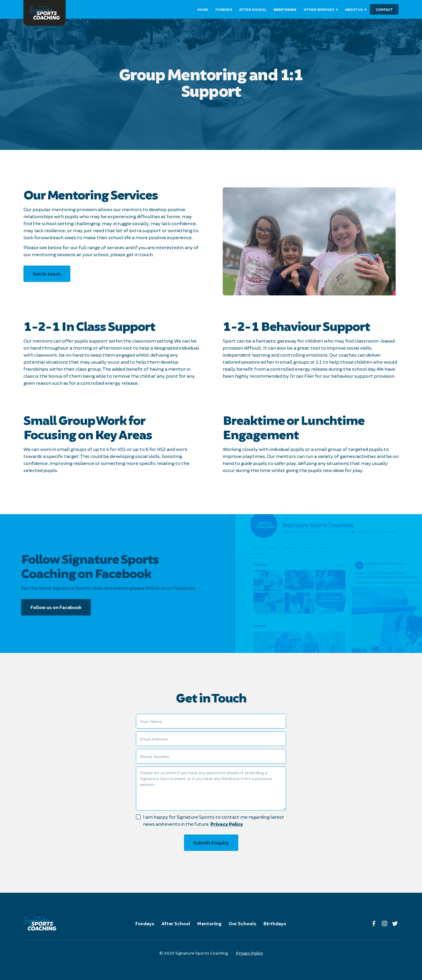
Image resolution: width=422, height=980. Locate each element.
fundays (224, 9)
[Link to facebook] (374, 923)
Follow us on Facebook (56, 607)
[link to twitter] (395, 923)
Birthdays (275, 923)
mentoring (285, 9)
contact (384, 9)
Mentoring (209, 923)
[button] (321, 9)
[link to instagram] (384, 923)
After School (176, 923)
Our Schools (243, 923)
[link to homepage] (45, 13)
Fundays (145, 923)
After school (253, 9)
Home (203, 9)
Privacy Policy (227, 824)
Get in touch (47, 274)
